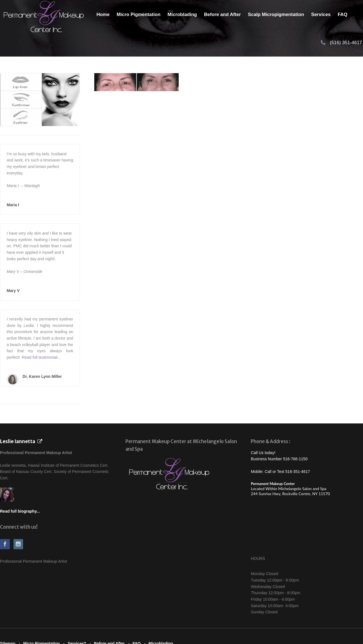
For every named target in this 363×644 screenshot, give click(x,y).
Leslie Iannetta (18, 441)
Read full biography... (20, 511)
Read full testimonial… (42, 357)
